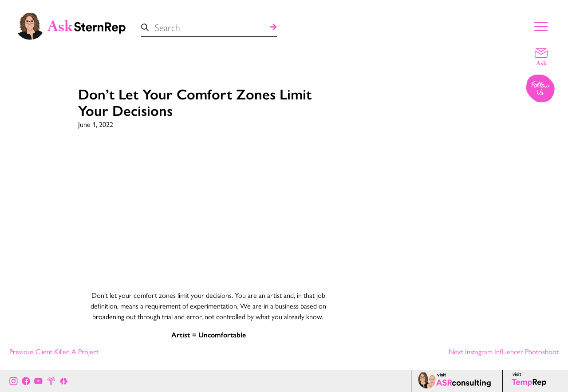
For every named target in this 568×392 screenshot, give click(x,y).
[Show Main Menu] (541, 25)
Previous (54, 351)
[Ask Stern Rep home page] (71, 25)
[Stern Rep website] (51, 381)
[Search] (273, 27)
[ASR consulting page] (457, 381)
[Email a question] (541, 56)
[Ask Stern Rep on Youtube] (38, 381)
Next (504, 351)
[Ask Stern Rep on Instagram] (14, 381)
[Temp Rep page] (531, 381)
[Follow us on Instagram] (541, 89)
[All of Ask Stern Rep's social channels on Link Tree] (64, 381)
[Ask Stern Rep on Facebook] (26, 381)
